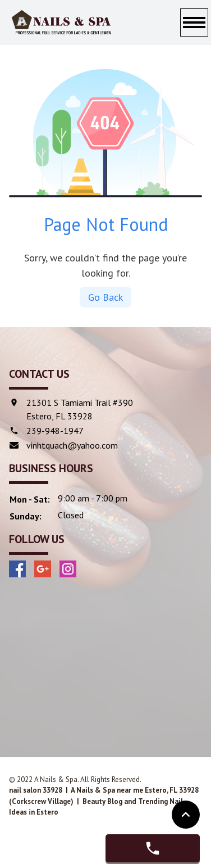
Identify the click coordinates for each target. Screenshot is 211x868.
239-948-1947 (55, 431)
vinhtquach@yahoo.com (72, 445)
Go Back (105, 297)
